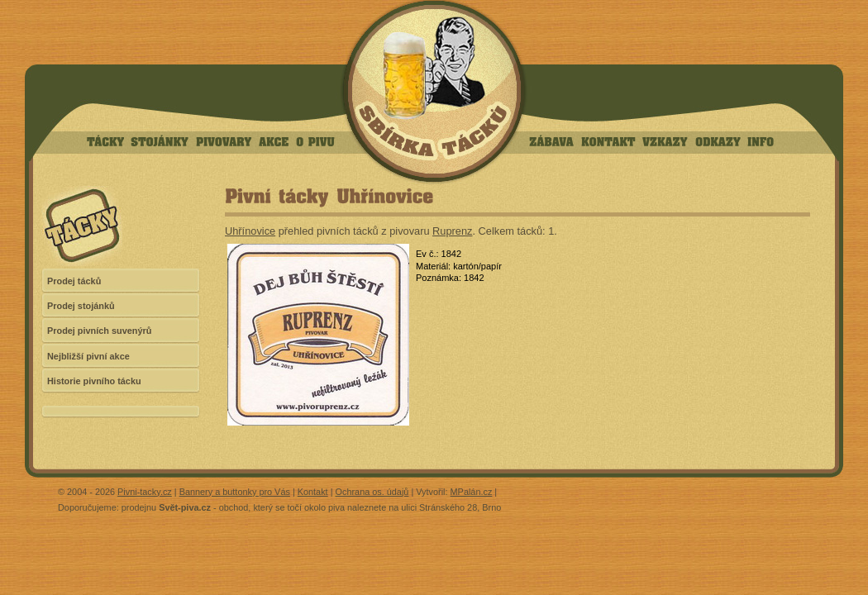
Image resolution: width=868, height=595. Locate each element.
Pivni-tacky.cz (145, 492)
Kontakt (313, 492)
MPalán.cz (472, 492)
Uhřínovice (250, 231)
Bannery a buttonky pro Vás (235, 492)
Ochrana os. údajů (372, 492)
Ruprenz (452, 231)
